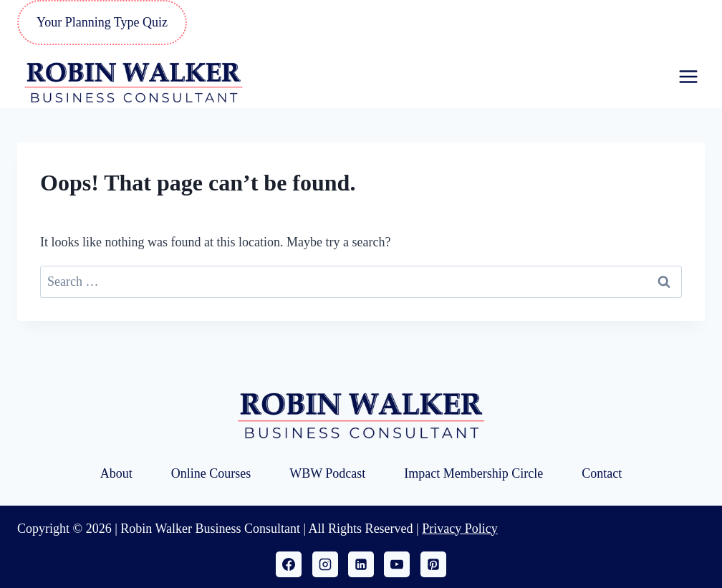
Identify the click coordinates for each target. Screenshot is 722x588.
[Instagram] (325, 564)
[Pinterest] (433, 564)
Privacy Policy (460, 529)
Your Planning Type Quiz (102, 22)
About (116, 473)
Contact (602, 473)
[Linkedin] (361, 564)
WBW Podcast (327, 473)
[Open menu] (688, 76)
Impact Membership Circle (473, 473)
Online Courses (211, 473)
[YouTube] (397, 564)
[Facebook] (289, 564)
